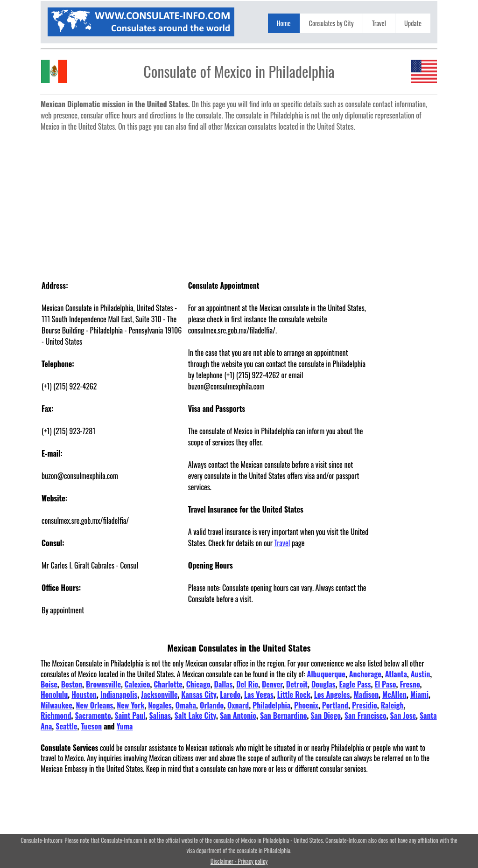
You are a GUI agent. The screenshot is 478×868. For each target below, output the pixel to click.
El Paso (385, 684)
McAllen (394, 694)
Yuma (125, 726)
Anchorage (365, 674)
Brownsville (103, 684)
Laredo (230, 694)
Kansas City (199, 694)
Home (284, 23)
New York (130, 705)
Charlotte (168, 684)
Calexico (137, 684)
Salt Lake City (195, 715)
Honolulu (54, 694)
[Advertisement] (239, 201)
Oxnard (238, 705)
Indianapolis (119, 694)
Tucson (91, 726)
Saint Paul (130, 715)
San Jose (403, 715)
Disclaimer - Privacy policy (239, 861)
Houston (84, 694)
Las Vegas (259, 694)
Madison (366, 694)
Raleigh (392, 705)
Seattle (66, 726)
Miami (419, 694)
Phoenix (306, 705)
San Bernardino (284, 715)
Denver (272, 684)
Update (413, 23)
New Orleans (95, 705)
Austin (421, 674)
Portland (335, 705)
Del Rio (247, 684)
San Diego (326, 715)
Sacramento (93, 715)
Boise (49, 684)
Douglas (323, 684)
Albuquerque (326, 674)
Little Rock (294, 694)
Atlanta (396, 674)
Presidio (365, 705)
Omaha (186, 705)
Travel (379, 23)
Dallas (224, 684)
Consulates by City (331, 23)
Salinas (160, 715)
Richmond (56, 715)
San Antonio (238, 715)
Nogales (160, 705)
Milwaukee (56, 705)
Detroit (297, 684)
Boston (72, 684)
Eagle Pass (355, 684)
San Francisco (366, 715)
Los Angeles (332, 694)
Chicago (198, 684)
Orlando (212, 705)
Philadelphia (271, 705)
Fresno (410, 684)
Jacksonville (159, 694)
